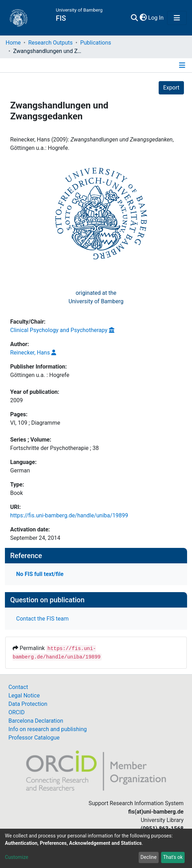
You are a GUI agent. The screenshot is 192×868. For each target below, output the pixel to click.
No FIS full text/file (40, 574)
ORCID (16, 712)
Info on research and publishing (48, 729)
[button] (143, 18)
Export (171, 88)
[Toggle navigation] (177, 18)
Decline (148, 857)
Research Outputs (50, 43)
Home (13, 43)
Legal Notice (24, 695)
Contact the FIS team (42, 619)
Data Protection (28, 704)
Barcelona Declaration (36, 721)
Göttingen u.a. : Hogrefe (40, 375)
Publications (95, 43)
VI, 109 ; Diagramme (35, 423)
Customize (16, 857)
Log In (156, 18)
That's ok (173, 857)
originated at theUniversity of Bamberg (96, 297)
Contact (18, 687)
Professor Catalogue (34, 738)
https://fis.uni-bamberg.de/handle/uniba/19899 (69, 515)
